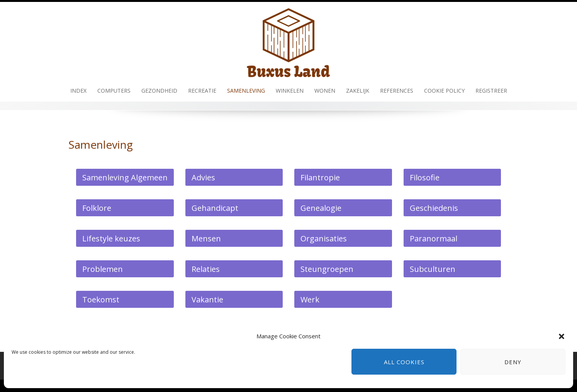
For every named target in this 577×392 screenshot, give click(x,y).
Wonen (325, 91)
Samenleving (246, 91)
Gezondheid (159, 91)
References (397, 91)
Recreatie (202, 91)
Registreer (491, 91)
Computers (114, 91)
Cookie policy (444, 91)
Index (78, 91)
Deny (513, 362)
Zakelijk (358, 91)
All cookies (404, 362)
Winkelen (290, 91)
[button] (562, 336)
